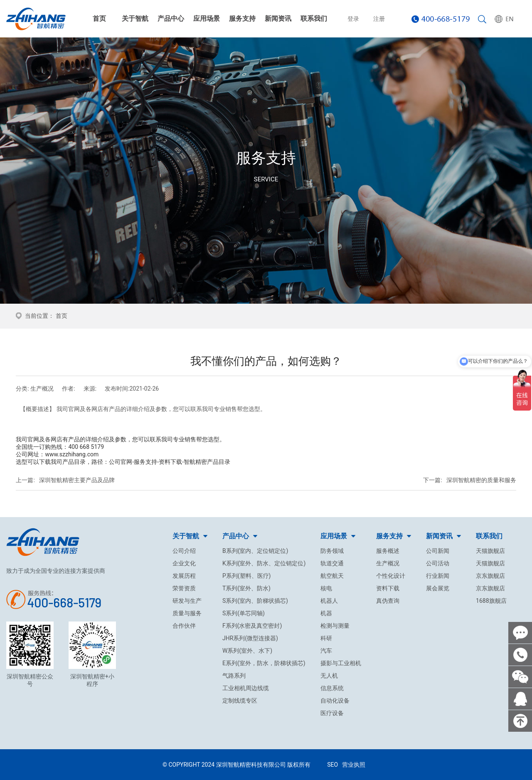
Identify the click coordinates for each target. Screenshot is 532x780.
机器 (326, 613)
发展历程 (184, 576)
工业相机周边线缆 (246, 688)
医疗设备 (332, 713)
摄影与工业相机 (341, 663)
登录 (353, 19)
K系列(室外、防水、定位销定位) (264, 563)
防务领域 (332, 551)
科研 (326, 638)
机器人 (329, 601)
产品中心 (171, 19)
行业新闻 (438, 576)
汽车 (326, 651)
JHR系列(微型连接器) (250, 638)
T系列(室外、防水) (246, 588)
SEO (332, 765)
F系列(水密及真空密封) (252, 626)
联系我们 (314, 19)
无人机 (329, 676)
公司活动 (438, 563)
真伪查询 (388, 601)
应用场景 (207, 19)
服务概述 (388, 551)
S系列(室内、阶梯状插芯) (255, 601)
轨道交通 (332, 563)
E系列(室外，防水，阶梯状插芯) (264, 663)
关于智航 (135, 19)
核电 (326, 588)
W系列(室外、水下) (247, 651)
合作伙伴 (184, 626)
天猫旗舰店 (490, 551)
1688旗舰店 (491, 601)
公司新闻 (438, 551)
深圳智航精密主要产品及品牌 (77, 480)
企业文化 (184, 563)
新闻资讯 (278, 19)
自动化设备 (335, 701)
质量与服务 (187, 613)
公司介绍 (184, 551)
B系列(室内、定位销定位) (255, 551)
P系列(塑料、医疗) (247, 576)
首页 (99, 19)
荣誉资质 (184, 588)
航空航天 (332, 576)
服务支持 (242, 19)
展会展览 (438, 588)
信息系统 (332, 688)
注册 (379, 19)
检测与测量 (335, 626)
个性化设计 (391, 576)
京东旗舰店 (490, 576)
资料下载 (388, 588)
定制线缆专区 (240, 701)
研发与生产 (187, 601)
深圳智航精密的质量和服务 (481, 480)
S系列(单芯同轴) (244, 613)
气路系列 (234, 676)
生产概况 (388, 563)
